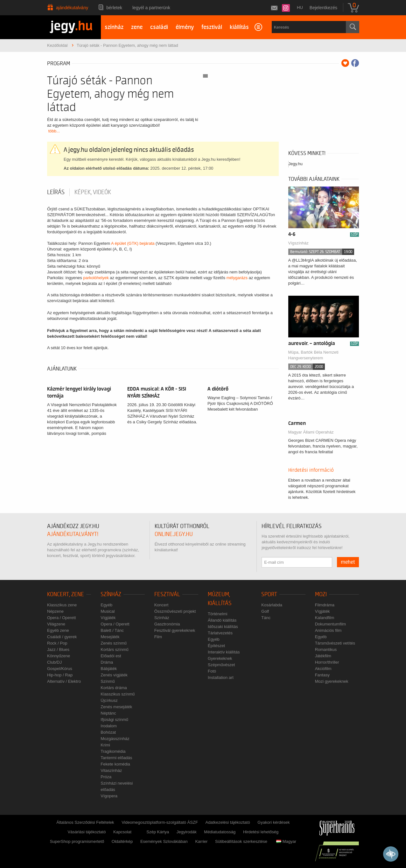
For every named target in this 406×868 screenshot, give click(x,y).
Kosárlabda (272, 605)
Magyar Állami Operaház (311, 432)
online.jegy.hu (174, 534)
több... (54, 131)
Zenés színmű (114, 643)
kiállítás (239, 27)
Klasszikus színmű (118, 694)
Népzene (55, 611)
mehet (348, 562)
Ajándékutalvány (72, 8)
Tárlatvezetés (220, 633)
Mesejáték (110, 637)
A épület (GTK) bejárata (133, 243)
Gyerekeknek (220, 658)
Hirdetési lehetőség (261, 832)
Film (158, 637)
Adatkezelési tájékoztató (227, 822)
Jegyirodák (187, 832)
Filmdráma (325, 605)
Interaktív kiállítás (224, 652)
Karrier (201, 841)
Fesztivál (167, 594)
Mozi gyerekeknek (332, 681)
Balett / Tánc (112, 630)
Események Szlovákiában (164, 841)
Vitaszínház (111, 770)
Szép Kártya (158, 832)
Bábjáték (109, 669)
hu (300, 7)
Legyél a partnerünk (151, 8)
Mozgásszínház (115, 739)
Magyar (286, 841)
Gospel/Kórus (60, 669)
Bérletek (114, 8)
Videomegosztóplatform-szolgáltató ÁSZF (160, 822)
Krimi (105, 745)
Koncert (161, 605)
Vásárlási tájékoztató (87, 832)
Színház (111, 594)
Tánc (266, 618)
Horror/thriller (327, 662)
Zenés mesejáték (116, 707)
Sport (269, 594)
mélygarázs (237, 278)
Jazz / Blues (58, 649)
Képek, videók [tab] (93, 192)
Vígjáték (108, 618)
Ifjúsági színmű (114, 720)
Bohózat (108, 732)
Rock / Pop (57, 643)
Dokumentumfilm (331, 624)
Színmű (108, 681)
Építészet (216, 646)
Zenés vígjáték (114, 675)
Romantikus (326, 649)
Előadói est (111, 656)
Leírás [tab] (56, 192)
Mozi (321, 594)
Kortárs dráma (114, 688)
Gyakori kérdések (273, 822)
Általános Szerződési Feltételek (85, 822)
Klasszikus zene (62, 605)
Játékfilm (323, 656)
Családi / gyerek (62, 637)
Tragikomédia (113, 751)
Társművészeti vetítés (335, 643)
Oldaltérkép (122, 841)
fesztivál (212, 27)
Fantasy (322, 675)
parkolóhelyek (96, 278)
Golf (265, 611)
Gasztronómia (167, 624)
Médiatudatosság (220, 832)
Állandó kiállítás (222, 620)
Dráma (107, 662)
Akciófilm (323, 669)
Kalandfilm (325, 618)
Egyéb (106, 605)
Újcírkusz (109, 700)
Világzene (56, 624)
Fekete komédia (115, 764)
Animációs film (328, 630)
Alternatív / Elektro (64, 681)
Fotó (212, 671)
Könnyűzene (59, 656)
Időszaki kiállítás (223, 627)
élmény (185, 27)
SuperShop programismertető (77, 841)
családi (159, 27)
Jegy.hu (296, 164)
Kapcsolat (122, 832)
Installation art (221, 677)
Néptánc (108, 713)
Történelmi (217, 614)
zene (137, 27)
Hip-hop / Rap (60, 675)
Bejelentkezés (323, 8)
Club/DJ (54, 662)
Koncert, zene (66, 594)
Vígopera (109, 796)
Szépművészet (221, 665)
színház (114, 27)
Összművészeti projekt (175, 611)
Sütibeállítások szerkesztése (241, 841)
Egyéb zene (58, 630)
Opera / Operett (61, 618)
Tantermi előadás (116, 758)
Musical (108, 611)
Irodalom (109, 726)
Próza (106, 777)
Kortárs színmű (114, 649)
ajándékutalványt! (73, 534)
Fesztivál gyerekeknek (175, 630)
